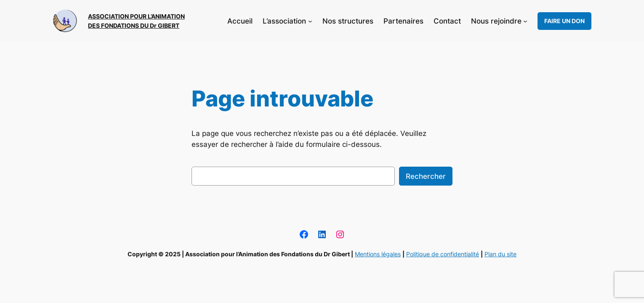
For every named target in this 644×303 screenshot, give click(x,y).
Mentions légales (378, 254)
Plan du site (500, 254)
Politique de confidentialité (443, 254)
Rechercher (426, 176)
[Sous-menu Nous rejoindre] (525, 21)
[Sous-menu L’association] (310, 21)
